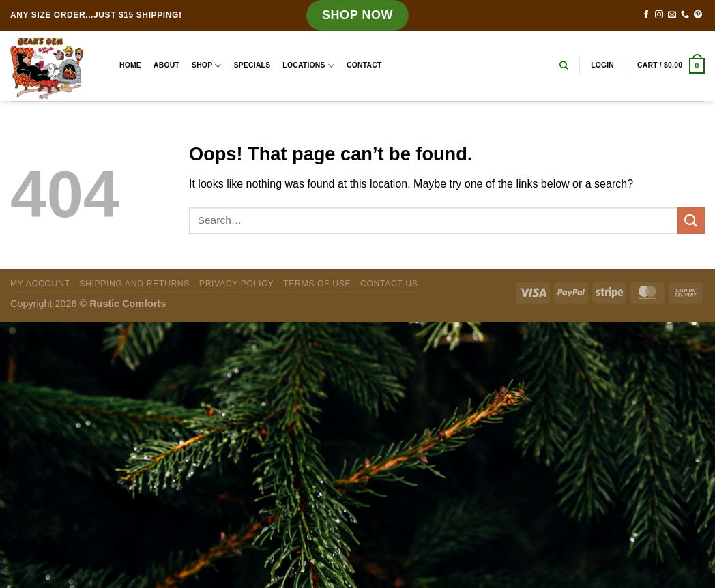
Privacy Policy (236, 284)
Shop (207, 66)
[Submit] (691, 221)
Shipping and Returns (134, 284)
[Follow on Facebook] (646, 15)
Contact (364, 65)
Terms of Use (317, 284)
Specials (252, 65)
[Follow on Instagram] (659, 15)
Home (130, 65)
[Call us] (685, 15)
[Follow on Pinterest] (698, 15)
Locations (308, 66)
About (166, 65)
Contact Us (389, 284)
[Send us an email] (672, 15)
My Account (40, 284)
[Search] (564, 66)
